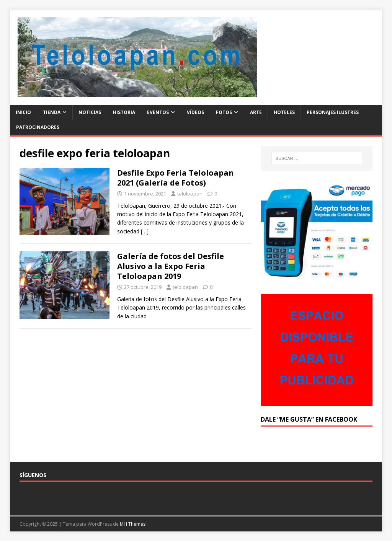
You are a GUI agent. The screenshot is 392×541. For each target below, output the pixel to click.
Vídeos (195, 112)
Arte (256, 112)
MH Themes (133, 524)
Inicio (23, 112)
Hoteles (284, 112)
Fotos (224, 112)
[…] (145, 231)
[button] (137, 57)
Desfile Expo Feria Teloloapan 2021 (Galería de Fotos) (176, 178)
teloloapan (190, 194)
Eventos (158, 112)
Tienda (52, 112)
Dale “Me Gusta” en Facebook (309, 419)
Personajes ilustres (333, 112)
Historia (124, 112)
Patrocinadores (38, 127)
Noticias (90, 112)
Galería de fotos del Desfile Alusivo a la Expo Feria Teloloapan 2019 (171, 266)
